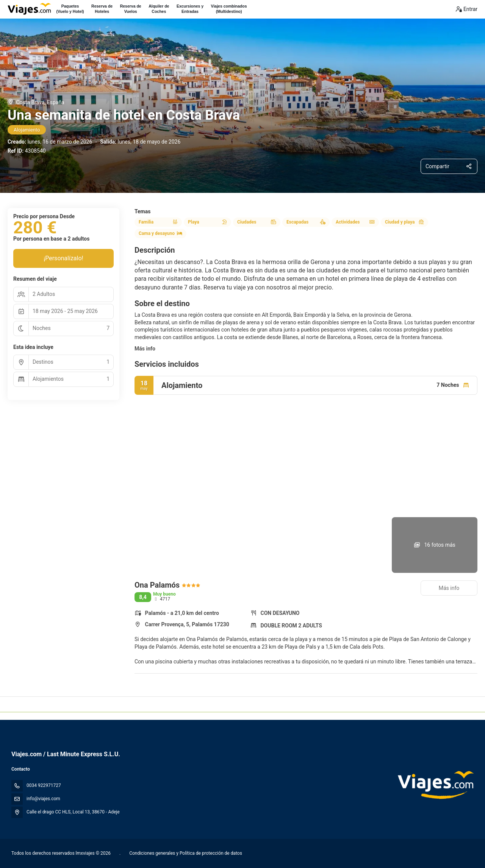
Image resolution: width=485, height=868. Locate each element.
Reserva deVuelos (131, 9)
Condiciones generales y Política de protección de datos (185, 853)
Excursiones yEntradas (190, 9)
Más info (145, 349)
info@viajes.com (43, 799)
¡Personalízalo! (63, 258)
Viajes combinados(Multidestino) (229, 9)
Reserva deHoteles (102, 9)
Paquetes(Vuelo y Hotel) (70, 9)
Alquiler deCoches (159, 9)
